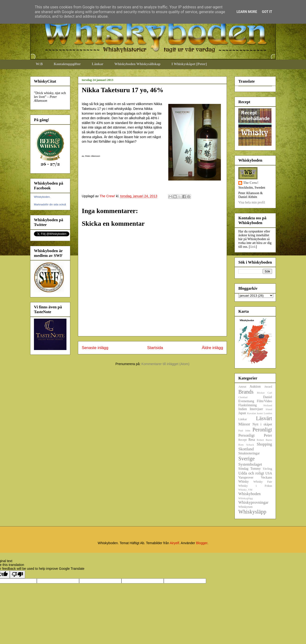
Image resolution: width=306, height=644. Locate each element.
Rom (241, 445)
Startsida (155, 348)
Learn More (247, 12)
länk (253, 247)
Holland (268, 405)
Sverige (246, 459)
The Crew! (251, 183)
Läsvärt (264, 418)
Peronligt (262, 430)
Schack (250, 445)
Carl (270, 393)
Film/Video (264, 401)
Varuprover (246, 477)
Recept (243, 440)
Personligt (246, 435)
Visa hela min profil (252, 202)
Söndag (243, 469)
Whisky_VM (245, 490)
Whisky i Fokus (255, 486)
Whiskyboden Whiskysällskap (137, 64)
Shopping (264, 444)
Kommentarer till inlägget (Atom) (166, 364)
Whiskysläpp (252, 512)
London (268, 413)
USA (269, 473)
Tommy (255, 469)
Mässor (244, 424)
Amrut (242, 387)
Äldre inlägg (212, 348)
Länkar (98, 64)
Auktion (255, 387)
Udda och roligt (251, 473)
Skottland (246, 449)
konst (260, 413)
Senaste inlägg (95, 348)
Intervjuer (256, 409)
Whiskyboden (249, 494)
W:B (39, 64)
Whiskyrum (245, 507)
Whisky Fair (263, 482)
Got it (267, 12)
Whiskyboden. (42, 197)
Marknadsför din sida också (50, 204)
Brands (246, 392)
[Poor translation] (17, 574)
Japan (242, 413)
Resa (252, 440)
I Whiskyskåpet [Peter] (189, 64)
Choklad (243, 397)
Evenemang (246, 401)
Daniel (268, 397)
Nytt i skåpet (262, 424)
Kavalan (252, 413)
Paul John (244, 430)
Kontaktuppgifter (67, 64)
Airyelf (174, 543)
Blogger (202, 543)
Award (268, 387)
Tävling (267, 469)
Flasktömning (248, 405)
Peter (268, 435)
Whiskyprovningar (253, 502)
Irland (269, 409)
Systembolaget (250, 464)
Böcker (261, 393)
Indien (243, 409)
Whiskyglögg (246, 498)
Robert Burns (264, 440)
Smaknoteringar (249, 453)
